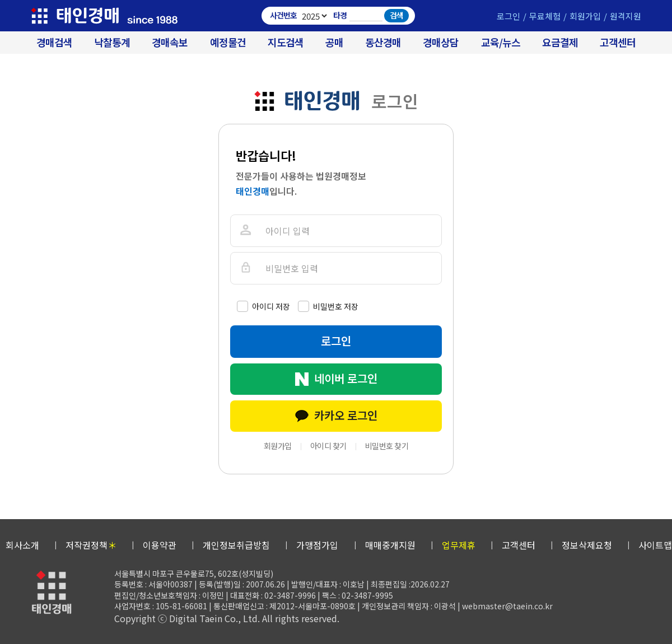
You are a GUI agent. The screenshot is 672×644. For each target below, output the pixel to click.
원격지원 (626, 16)
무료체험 (545, 16)
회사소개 (22, 545)
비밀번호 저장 (336, 306)
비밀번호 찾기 (387, 446)
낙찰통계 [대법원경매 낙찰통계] (112, 42)
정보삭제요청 (587, 545)
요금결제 (560, 42)
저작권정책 (91, 545)
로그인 (508, 16)
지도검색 (286, 42)
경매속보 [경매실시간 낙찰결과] (170, 42)
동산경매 (383, 42)
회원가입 (585, 16)
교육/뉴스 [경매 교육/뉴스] (501, 42)
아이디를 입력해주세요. (245, 230)
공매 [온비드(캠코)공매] (334, 42)
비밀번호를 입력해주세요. (245, 268)
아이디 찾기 (328, 446)
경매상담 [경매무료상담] (441, 42)
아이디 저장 (271, 306)
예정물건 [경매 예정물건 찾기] (228, 42)
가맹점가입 (317, 545)
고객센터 (618, 42)
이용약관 (160, 545)
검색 (396, 15)
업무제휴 (459, 545)
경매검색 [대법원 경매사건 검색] (54, 42)
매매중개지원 (390, 545)
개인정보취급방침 (236, 545)
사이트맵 (655, 545)
